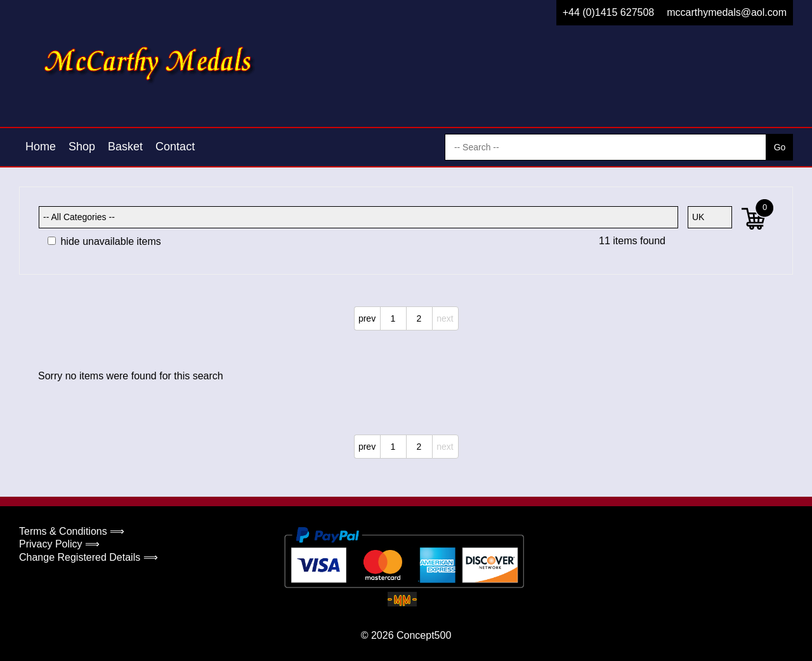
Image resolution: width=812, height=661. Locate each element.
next (445, 318)
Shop (82, 147)
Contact (175, 147)
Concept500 (424, 635)
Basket (125, 147)
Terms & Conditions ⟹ (72, 531)
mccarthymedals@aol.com (727, 12)
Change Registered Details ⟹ (88, 557)
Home (41, 147)
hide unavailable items (104, 241)
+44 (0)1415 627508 (609, 12)
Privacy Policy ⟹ (59, 544)
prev (367, 318)
